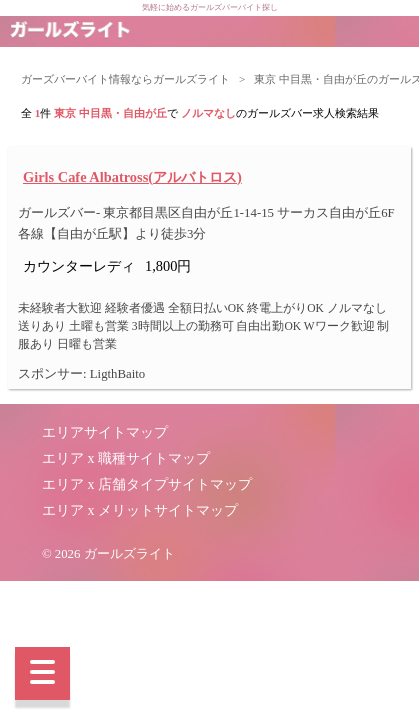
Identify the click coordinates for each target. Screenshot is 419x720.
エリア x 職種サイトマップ (126, 458)
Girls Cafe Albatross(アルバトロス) (132, 177)
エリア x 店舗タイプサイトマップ (147, 484)
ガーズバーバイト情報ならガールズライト (125, 79)
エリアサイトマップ (105, 432)
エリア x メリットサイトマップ (140, 510)
